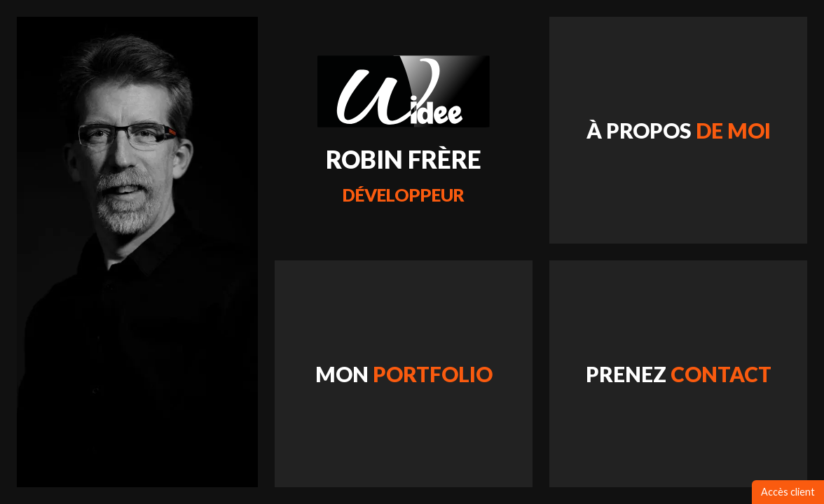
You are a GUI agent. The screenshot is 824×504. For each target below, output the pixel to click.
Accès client (788, 492)
